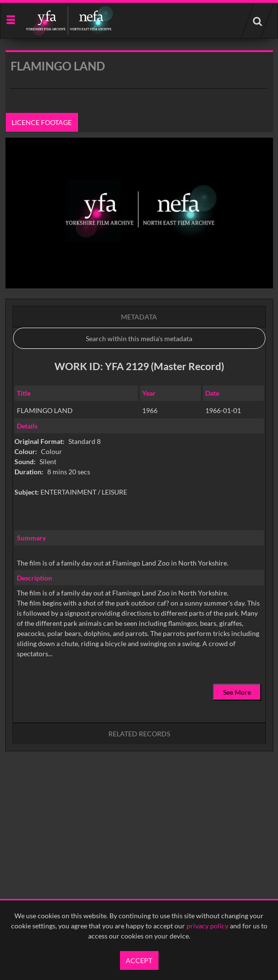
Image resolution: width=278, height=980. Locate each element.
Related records (139, 734)
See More (237, 692)
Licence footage (42, 122)
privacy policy (207, 926)
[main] (139, 425)
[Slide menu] (10, 19)
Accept (139, 960)
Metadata (139, 317)
